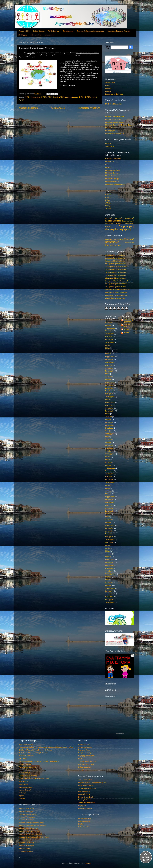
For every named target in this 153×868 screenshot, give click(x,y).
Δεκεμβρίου (109, 334)
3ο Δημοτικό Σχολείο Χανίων (115, 258)
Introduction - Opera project (115, 116)
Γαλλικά (119, 218)
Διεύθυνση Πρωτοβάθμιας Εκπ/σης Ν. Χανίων (35, 750)
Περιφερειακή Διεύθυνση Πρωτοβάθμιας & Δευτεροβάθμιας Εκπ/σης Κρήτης (46, 747)
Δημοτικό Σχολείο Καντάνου (115, 298)
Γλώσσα (109, 221)
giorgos (126, 329)
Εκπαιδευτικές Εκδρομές (114, 94)
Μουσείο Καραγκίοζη (26, 843)
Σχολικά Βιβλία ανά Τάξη (87, 788)
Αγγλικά (109, 218)
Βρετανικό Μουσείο (26, 851)
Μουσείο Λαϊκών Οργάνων (28, 828)
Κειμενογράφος (130, 242)
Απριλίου (109, 322)
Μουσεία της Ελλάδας (27, 808)
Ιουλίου (108, 545)
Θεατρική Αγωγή (128, 221)
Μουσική (108, 227)
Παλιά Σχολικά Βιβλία (86, 786)
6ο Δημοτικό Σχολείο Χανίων (115, 261)
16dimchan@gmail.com (129, 321)
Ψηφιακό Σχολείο (25, 770)
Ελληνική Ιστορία (84, 791)
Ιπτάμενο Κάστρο (84, 818)
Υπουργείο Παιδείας (26, 744)
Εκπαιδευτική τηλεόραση (28, 776)
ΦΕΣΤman (23, 759)
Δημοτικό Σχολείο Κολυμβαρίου (116, 295)
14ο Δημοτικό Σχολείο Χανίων (116, 272)
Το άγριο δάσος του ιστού (87, 761)
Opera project (110, 131)
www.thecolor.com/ (85, 747)
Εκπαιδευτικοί (68, 31)
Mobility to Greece (112, 176)
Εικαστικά (117, 221)
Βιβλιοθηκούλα (84, 827)
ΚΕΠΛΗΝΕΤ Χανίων (26, 756)
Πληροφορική (126, 226)
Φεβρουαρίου (110, 328)
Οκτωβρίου (109, 339)
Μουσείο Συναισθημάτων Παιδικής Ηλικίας (34, 837)
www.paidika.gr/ (25, 773)
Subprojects (110, 146)
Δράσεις (75, 97)
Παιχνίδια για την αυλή (86, 764)
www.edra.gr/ (24, 784)
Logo (107, 164)
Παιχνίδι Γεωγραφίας (86, 753)
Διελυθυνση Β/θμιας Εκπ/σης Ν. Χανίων (33, 753)
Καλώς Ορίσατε (39, 31)
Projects (108, 143)
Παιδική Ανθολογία (85, 800)
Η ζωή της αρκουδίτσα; (86, 756)
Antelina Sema (127, 326)
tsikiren (126, 333)
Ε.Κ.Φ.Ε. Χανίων (25, 764)
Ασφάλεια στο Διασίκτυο (114, 239)
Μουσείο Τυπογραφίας (27, 817)
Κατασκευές (112, 242)
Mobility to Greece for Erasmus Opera (119, 125)
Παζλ (80, 759)
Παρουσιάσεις (113, 245)
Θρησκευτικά (109, 224)
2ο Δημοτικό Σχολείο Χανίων (115, 255)
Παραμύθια (82, 806)
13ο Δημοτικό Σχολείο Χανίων (116, 269)
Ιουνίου (108, 345)
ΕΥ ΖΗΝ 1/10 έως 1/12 (113, 104)
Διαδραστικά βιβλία (85, 780)
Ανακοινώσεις (36, 97)
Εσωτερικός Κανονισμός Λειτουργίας (91, 31)
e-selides (22, 799)
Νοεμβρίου (109, 337)
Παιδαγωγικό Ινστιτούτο (27, 767)
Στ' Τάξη (88, 97)
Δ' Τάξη (62, 97)
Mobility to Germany (112, 173)
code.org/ (22, 793)
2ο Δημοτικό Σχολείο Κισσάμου (116, 284)
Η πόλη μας (23, 35)
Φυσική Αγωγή (123, 229)
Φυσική (109, 229)
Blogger (88, 863)
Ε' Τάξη (81, 97)
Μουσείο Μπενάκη (26, 840)
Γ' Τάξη (50, 97)
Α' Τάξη (27, 97)
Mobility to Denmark (112, 170)
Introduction (110, 162)
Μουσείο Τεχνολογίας (27, 846)
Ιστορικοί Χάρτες (84, 794)
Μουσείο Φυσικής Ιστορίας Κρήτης (31, 823)
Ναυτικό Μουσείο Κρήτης (28, 814)
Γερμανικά (130, 218)
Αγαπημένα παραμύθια (87, 803)
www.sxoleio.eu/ (25, 790)
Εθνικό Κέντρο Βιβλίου (86, 797)
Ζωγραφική (129, 239)
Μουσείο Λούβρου (25, 848)
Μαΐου (108, 348)
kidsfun (81, 824)
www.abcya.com (84, 744)
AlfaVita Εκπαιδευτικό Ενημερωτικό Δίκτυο (34, 779)
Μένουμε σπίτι (36, 35)
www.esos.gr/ (24, 781)
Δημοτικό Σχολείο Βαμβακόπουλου (118, 290)
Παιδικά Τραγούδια (85, 808)
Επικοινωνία (49, 35)
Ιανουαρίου (109, 331)
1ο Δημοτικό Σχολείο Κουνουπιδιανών (119, 281)
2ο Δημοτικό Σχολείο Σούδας (115, 287)
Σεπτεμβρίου (110, 342)
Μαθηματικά (130, 223)
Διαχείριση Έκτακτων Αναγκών (119, 31)
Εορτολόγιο (120, 733)
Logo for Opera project (113, 119)
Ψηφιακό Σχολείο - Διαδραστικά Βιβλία (92, 783)
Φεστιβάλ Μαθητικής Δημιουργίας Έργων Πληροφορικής (39, 761)
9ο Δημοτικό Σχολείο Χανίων (115, 264)
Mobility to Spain (111, 128)
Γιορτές (56, 97)
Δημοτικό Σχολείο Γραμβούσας (116, 292)
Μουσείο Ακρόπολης (26, 811)
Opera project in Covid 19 (114, 134)
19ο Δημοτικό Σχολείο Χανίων (116, 278)
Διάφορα (68, 97)
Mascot (108, 167)
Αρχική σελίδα (24, 31)
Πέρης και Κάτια (84, 750)
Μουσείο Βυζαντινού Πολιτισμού (30, 834)
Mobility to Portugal (112, 179)
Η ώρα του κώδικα (85, 767)
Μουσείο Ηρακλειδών (27, 820)
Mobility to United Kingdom (115, 184)
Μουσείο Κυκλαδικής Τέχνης (29, 831)
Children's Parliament (113, 159)
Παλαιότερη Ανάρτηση (89, 108)
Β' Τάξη (44, 97)
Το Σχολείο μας (54, 31)
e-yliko (21, 796)
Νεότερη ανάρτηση (28, 108)
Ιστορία (119, 223)
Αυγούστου (109, 542)
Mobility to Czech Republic (115, 122)
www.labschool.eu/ (26, 787)
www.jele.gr (82, 770)
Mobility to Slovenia (112, 182)
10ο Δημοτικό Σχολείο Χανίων (116, 267)
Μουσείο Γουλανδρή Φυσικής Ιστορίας (33, 826)
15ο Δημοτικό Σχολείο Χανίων (116, 275)
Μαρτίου (108, 325)
